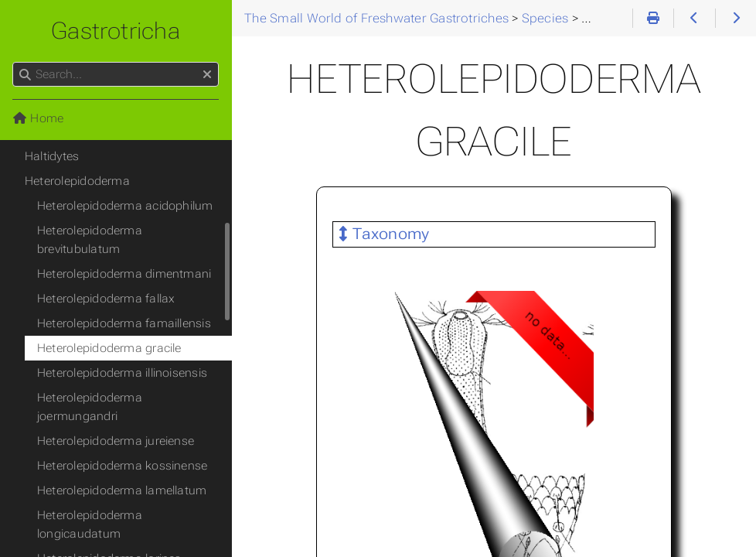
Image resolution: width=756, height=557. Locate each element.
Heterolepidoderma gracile (109, 348)
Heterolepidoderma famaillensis (124, 323)
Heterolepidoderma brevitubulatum (90, 240)
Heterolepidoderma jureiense (116, 441)
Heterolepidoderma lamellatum (122, 490)
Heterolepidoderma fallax (106, 299)
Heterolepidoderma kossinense (122, 466)
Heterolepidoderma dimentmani (124, 274)
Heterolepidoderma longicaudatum (90, 525)
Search (14, 62)
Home (38, 118)
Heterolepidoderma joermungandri (90, 407)
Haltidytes (52, 156)
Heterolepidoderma (77, 181)
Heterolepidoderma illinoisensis (122, 373)
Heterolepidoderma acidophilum (125, 206)
